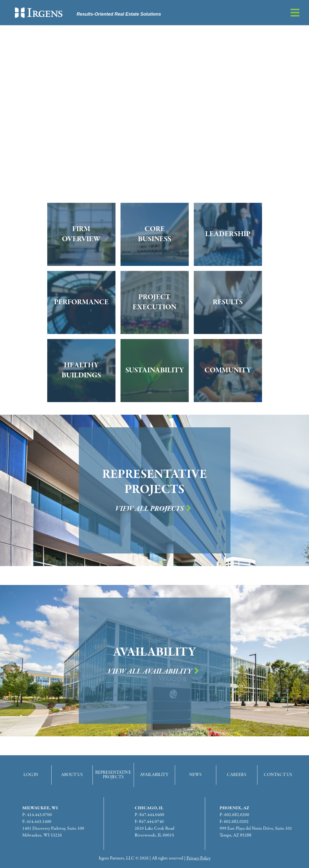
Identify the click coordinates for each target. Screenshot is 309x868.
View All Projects (149, 509)
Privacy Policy (198, 858)
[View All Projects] (189, 508)
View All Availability (150, 672)
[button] (295, 13)
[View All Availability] (197, 671)
